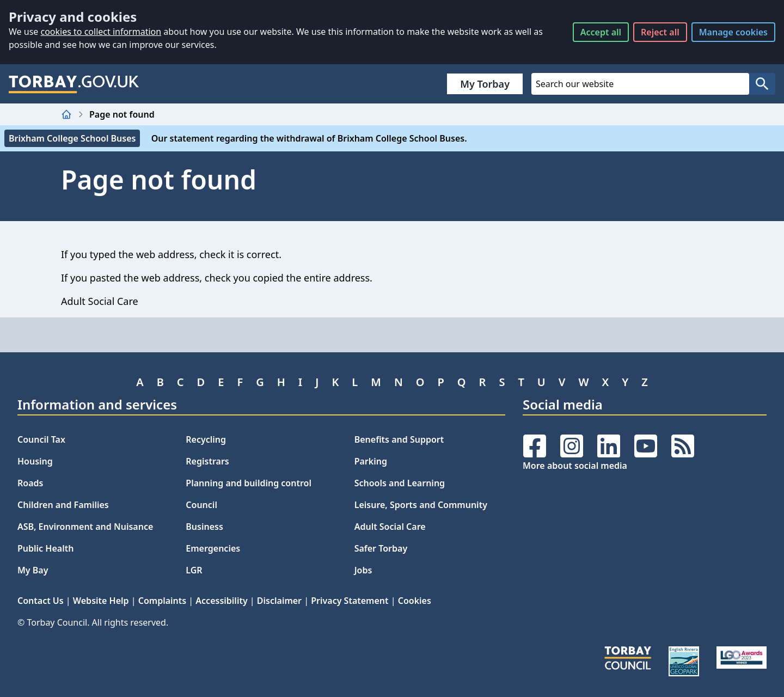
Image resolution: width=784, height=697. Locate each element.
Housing (35, 461)
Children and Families (63, 505)
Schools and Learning (400, 483)
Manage (733, 32)
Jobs (363, 570)
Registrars (207, 461)
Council (201, 505)
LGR (194, 570)
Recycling (206, 439)
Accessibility (221, 601)
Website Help (101, 601)
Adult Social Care (390, 527)
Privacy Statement (350, 601)
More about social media (575, 466)
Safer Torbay (381, 548)
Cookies (415, 601)
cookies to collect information (101, 32)
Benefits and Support (399, 439)
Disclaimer (279, 601)
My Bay (33, 570)
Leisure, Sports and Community (421, 505)
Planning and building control (249, 483)
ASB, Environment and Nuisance (85, 527)
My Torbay (485, 84)
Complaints (162, 601)
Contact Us (41, 601)
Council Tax (41, 439)
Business (204, 527)
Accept (601, 32)
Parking (371, 461)
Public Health (45, 548)
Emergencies (213, 548)
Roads (30, 483)
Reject (660, 32)
